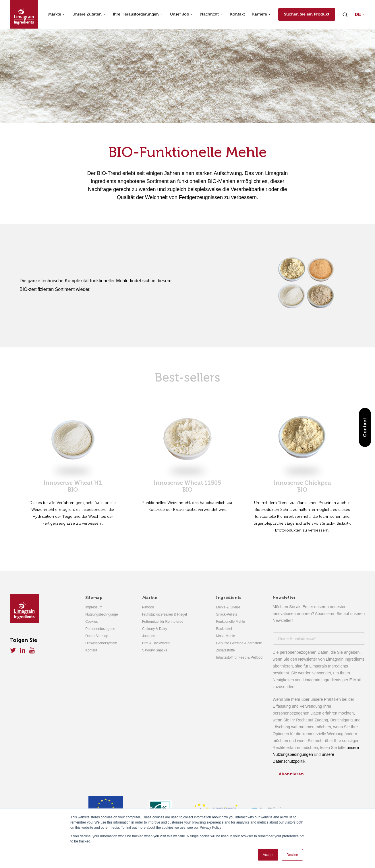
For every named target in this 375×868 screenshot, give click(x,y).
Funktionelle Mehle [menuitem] (230, 622)
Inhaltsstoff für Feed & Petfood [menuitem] (239, 657)
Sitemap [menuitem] (94, 598)
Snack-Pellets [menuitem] (226, 614)
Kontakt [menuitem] (91, 650)
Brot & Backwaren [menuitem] (156, 643)
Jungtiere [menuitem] (149, 636)
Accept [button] (268, 855)
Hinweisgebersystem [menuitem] (101, 643)
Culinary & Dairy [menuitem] (155, 629)
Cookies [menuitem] (91, 622)
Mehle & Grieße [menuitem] (228, 607)
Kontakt (237, 14)
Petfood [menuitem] (148, 607)
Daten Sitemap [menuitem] (97, 636)
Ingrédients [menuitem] (229, 598)
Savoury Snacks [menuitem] (155, 650)
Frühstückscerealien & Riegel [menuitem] (165, 614)
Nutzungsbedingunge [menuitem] (102, 614)
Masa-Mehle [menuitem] (225, 636)
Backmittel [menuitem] (224, 629)
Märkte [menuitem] (150, 598)
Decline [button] (292, 855)
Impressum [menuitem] (94, 607)
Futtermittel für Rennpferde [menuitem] (163, 622)
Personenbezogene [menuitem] (100, 629)
